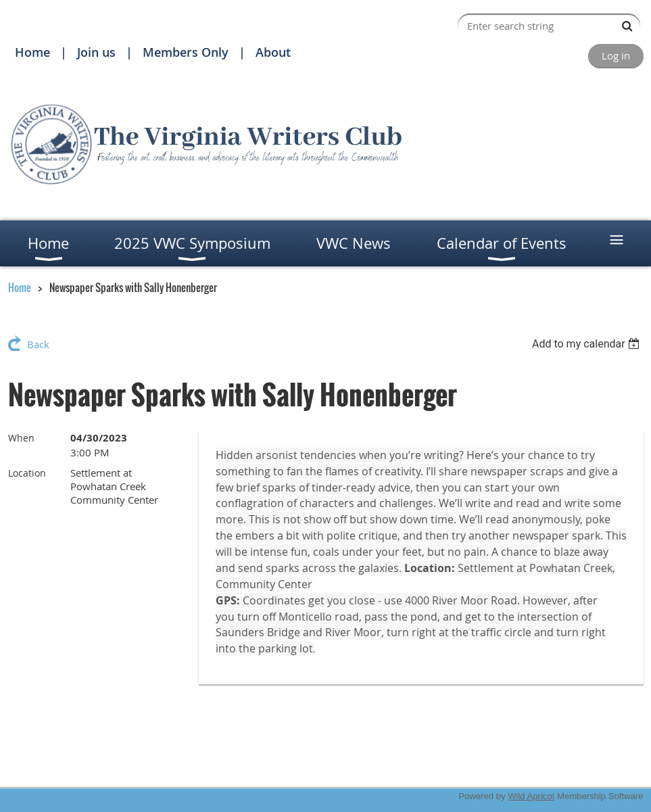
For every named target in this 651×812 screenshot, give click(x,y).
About (273, 52)
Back (38, 344)
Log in (616, 55)
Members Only (186, 52)
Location (27, 473)
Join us (96, 52)
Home (32, 52)
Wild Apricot (531, 796)
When (21, 438)
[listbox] (588, 344)
